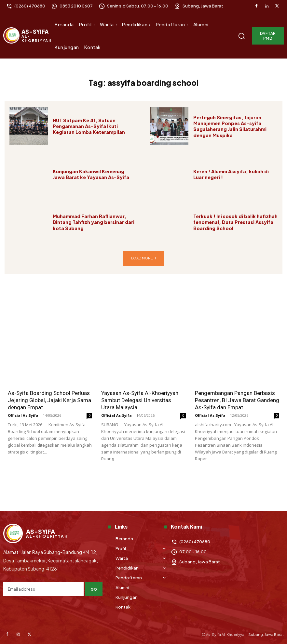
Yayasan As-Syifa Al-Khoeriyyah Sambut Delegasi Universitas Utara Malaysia (140, 400)
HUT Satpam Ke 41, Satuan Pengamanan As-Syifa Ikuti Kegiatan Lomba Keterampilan (89, 126)
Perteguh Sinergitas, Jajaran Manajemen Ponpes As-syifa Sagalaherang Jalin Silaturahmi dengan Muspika (230, 126)
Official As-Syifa (23, 415)
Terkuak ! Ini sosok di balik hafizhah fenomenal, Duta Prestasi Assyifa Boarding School (235, 222)
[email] (43, 589)
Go (94, 589)
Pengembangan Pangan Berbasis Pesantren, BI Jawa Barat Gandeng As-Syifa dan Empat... (237, 400)
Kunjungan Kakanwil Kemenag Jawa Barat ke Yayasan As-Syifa (91, 174)
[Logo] (28, 35)
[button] (241, 36)
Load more (144, 258)
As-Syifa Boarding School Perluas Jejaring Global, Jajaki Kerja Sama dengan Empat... (49, 400)
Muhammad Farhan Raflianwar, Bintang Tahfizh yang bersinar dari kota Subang (94, 222)
